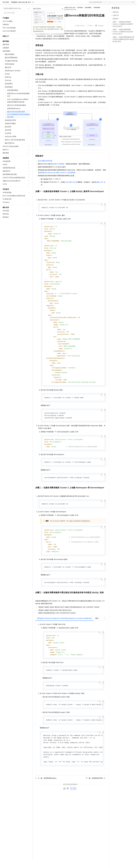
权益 (42, 3)
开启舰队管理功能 (46, 168)
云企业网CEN (70, 189)
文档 (109, 3)
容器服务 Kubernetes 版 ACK (21, 9)
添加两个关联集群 (58, 171)
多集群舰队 (88, 14)
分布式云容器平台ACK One (67, 14)
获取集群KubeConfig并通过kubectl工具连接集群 (57, 180)
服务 (64, 3)
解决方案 (35, 3)
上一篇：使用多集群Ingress (46, 798)
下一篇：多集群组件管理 (96, 798)
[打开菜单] (3, 3)
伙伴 (59, 3)
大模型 (22, 3)
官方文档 (6, 9)
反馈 (73, 808)
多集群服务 (97, 14)
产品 (28, 3)
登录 (132, 3)
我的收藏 (101, 33)
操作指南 (80, 14)
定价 (47, 3)
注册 (124, 3)
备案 (114, 3)
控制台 (119, 3)
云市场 (53, 3)
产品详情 (90, 33)
